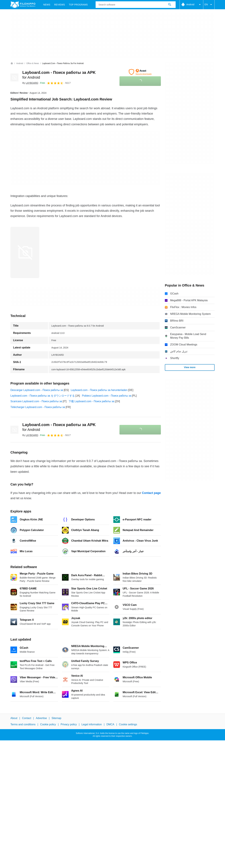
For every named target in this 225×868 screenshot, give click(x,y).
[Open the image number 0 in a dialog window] (25, 252)
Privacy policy (69, 725)
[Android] (20, 63)
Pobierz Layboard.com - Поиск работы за (107, 396)
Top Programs (78, 5)
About (14, 718)
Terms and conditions (23, 725)
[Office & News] (33, 63)
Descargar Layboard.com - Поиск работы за (37, 390)
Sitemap (56, 718)
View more (190, 367)
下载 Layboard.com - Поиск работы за (91, 401)
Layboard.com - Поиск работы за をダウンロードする (43, 396)
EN (209, 5)
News (47, 5)
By (30, 83)
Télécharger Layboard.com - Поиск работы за (38, 407)
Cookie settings (128, 725)
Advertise (41, 718)
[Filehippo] (23, 5)
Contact (27, 718)
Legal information (92, 725)
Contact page (151, 493)
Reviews (60, 5)
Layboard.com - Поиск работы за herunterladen (99, 390)
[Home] (12, 63)
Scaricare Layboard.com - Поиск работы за (36, 401)
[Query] (136, 5)
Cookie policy (48, 725)
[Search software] (170, 5)
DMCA (110, 725)
